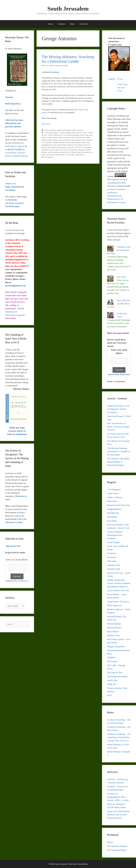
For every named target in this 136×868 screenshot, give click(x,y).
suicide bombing (53, 152)
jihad (73, 140)
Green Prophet (113, 542)
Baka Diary (112, 501)
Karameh (79, 140)
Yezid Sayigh (69, 155)
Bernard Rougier (74, 135)
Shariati (44, 152)
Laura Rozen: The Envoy (118, 602)
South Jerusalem (68, 9)
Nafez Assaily (46, 147)
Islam (60, 140)
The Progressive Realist (117, 677)
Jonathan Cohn (114, 569)
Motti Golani (62, 145)
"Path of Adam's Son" (55, 135)
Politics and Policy (78, 130)
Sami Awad (63, 150)
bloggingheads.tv (115, 509)
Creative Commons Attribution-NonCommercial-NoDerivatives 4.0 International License (116, 196)
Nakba (54, 147)
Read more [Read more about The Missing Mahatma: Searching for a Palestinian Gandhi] (46, 124)
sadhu (57, 150)
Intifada (55, 140)
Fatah (86, 135)
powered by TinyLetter (119, 374)
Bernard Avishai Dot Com (118, 505)
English (112, 79)
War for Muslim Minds (74, 152)
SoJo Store (84, 24)
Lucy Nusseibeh (47, 143)
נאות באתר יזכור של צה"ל (122, 88)
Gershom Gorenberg (50, 72)
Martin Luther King (67, 143)
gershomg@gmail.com (16, 286)
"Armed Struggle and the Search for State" (73, 133)
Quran (52, 150)
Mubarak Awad (72, 145)
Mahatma (56, 143)
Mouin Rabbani (114, 624)
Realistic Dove (114, 635)
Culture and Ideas (50, 130)
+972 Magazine (114, 490)
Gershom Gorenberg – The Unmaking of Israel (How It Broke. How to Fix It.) (119, 737)
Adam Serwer (113, 493)
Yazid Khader (60, 155)
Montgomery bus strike (49, 145)
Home (50, 24)
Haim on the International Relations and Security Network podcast (118, 815)
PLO (82, 147)
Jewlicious (112, 553)
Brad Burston (113, 513)
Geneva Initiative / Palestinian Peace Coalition (115, 535)
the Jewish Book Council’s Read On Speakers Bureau (17, 153)
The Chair (121, 277)
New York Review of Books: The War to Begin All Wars (118, 427)
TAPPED (111, 658)
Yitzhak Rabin (79, 155)
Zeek (109, 695)
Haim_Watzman (13, 187)
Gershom (62, 24)
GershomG (11, 190)
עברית (120, 79)
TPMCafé (111, 684)
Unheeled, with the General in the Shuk (119, 250)
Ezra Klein (112, 521)
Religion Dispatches (116, 647)
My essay (79, 110)
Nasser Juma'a (61, 147)
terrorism (62, 152)
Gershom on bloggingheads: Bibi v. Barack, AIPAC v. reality (118, 797)
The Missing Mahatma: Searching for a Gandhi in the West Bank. (118, 451)
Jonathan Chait (114, 565)
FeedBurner (23, 581)
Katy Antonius (87, 140)
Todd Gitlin (112, 680)
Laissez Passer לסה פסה (118, 590)
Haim (72, 24)
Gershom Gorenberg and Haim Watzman (117, 183)
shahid (88, 150)
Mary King (85, 143)
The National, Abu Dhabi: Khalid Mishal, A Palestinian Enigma (118, 462)
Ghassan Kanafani (64, 138)
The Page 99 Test (115, 673)
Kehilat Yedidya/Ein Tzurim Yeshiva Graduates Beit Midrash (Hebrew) (119, 583)
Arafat (65, 135)
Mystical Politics (115, 628)
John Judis (112, 561)
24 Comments (49, 157)
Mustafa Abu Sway (84, 145)
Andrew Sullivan (115, 497)
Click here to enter (14, 522)
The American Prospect (117, 846)
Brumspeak (112, 517)
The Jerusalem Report (117, 850)
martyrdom (77, 143)
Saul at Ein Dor (124, 300)
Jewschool (112, 557)
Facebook (12, 200)
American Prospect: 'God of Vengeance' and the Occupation (118, 409)
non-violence (71, 147)
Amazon (12, 431)
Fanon (82, 135)
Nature (110, 842)
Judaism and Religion (64, 130)
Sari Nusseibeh (72, 150)
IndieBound (21, 434)
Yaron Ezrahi (50, 155)
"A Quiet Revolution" (51, 133)
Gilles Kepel (75, 138)
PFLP (78, 147)
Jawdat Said (67, 140)
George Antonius (52, 138)
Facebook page (12, 206)
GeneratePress (82, 864)
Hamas (82, 138)
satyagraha (82, 150)
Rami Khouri (113, 632)
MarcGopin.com (114, 605)
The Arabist (112, 662)
